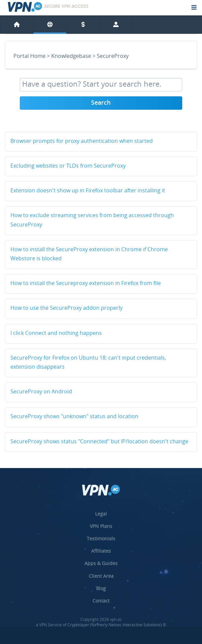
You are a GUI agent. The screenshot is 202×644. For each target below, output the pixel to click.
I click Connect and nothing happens (56, 334)
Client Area (101, 576)
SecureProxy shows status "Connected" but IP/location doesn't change (99, 442)
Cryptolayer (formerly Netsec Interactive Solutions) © (117, 625)
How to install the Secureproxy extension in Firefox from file (86, 284)
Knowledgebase (71, 57)
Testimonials (101, 538)
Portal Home (29, 57)
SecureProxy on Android (41, 392)
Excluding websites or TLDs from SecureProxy (68, 166)
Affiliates (101, 551)
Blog (101, 588)
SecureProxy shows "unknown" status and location (74, 417)
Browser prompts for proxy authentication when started (82, 142)
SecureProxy (113, 57)
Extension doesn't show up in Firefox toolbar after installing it (88, 191)
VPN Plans (101, 526)
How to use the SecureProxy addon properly (66, 308)
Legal (101, 514)
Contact (101, 601)
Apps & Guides (101, 563)
